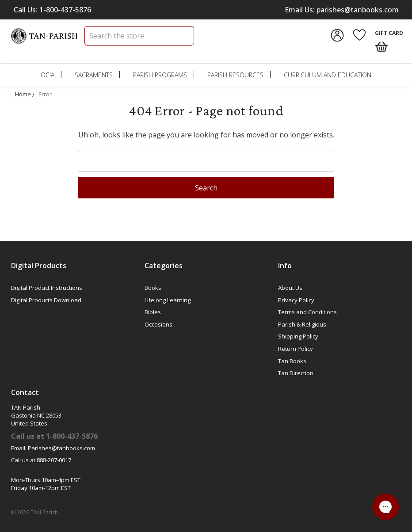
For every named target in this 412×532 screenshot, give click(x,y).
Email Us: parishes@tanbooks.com (342, 10)
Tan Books (292, 361)
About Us (290, 288)
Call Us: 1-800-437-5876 (52, 10)
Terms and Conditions (307, 312)
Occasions (158, 324)
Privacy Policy (296, 300)
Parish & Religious (302, 324)
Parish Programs (160, 75)
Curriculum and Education (328, 75)
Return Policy (296, 349)
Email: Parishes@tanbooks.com (53, 448)
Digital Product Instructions (47, 288)
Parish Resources (235, 75)
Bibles (153, 312)
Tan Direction (296, 373)
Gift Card (389, 33)
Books (153, 288)
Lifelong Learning (168, 300)
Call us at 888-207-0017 (41, 460)
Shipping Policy (298, 336)
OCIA (48, 75)
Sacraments (94, 75)
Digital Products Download (46, 300)
